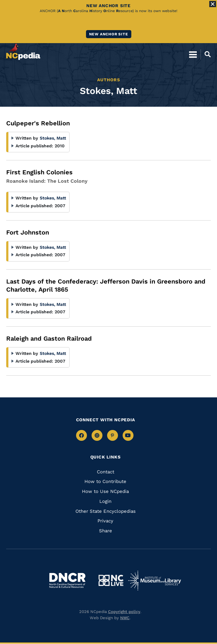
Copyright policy (124, 612)
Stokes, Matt (53, 138)
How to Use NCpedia (105, 491)
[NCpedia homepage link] (23, 51)
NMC (125, 618)
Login (105, 501)
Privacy (105, 521)
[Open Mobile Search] (206, 54)
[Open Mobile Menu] (193, 54)
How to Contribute (105, 481)
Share (106, 531)
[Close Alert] (213, 4)
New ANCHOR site (109, 34)
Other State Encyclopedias (106, 511)
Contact (106, 472)
